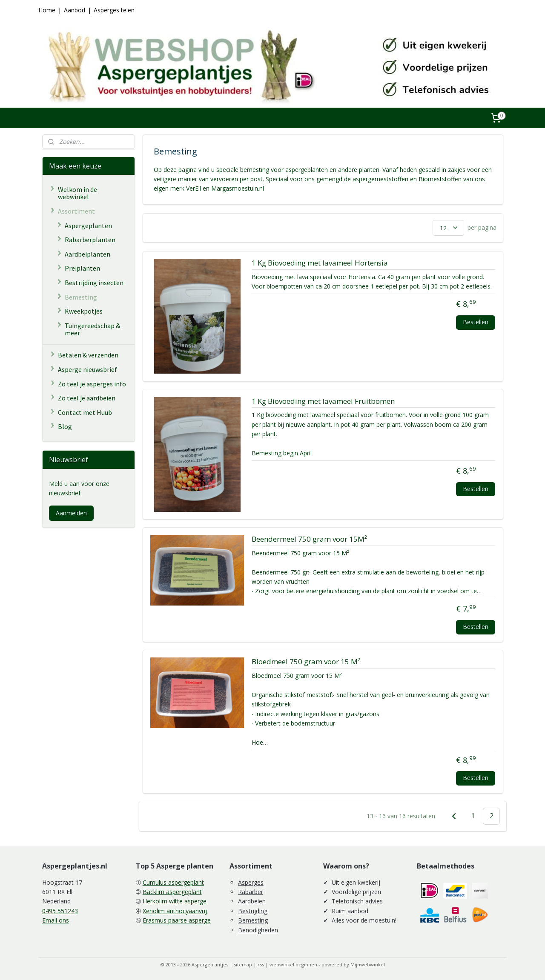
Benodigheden (258, 930)
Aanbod (75, 10)
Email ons (56, 920)
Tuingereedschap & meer (92, 329)
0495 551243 (60, 911)
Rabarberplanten (90, 240)
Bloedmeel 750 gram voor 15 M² (305, 662)
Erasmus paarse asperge (177, 920)
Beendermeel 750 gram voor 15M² (309, 539)
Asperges (251, 882)
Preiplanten (82, 268)
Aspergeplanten (88, 226)
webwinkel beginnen (293, 964)
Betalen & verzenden (88, 355)
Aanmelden (71, 513)
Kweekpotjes (84, 311)
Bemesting (81, 297)
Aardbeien (252, 901)
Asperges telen (114, 10)
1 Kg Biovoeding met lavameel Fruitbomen (323, 401)
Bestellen (476, 322)
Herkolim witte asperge (175, 901)
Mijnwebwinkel (368, 964)
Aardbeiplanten (87, 254)
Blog (65, 426)
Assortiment (76, 211)
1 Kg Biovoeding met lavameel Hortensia (319, 263)
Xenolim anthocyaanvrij (175, 911)
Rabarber (251, 892)
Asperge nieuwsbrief (87, 369)
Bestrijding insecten (94, 283)
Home (47, 10)
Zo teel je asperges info (92, 384)
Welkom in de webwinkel (77, 193)
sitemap (243, 964)
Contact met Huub (85, 412)
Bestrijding (253, 911)
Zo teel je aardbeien (87, 398)
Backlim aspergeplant (172, 892)
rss (261, 964)
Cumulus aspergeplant (173, 882)
